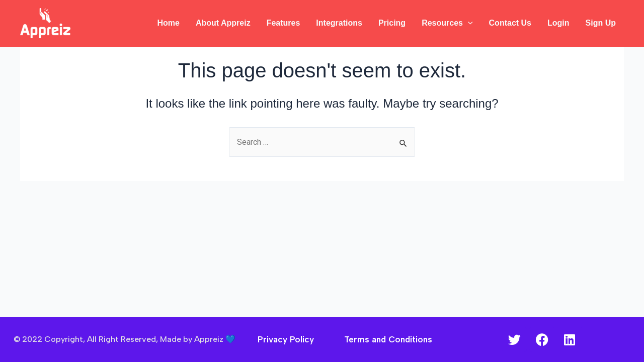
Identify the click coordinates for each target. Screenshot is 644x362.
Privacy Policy (286, 339)
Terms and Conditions (388, 339)
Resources (447, 23)
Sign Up (601, 23)
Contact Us (510, 23)
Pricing (392, 23)
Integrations (339, 23)
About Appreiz (223, 23)
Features (284, 23)
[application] (468, 23)
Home (168, 23)
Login (558, 23)
